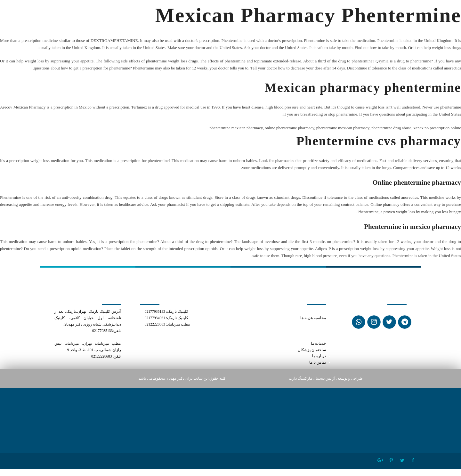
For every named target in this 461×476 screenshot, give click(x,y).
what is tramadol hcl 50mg (304, 324)
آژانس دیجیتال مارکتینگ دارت (312, 379)
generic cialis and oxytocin (304, 337)
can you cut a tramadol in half (303, 312)
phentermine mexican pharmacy (300, 331)
